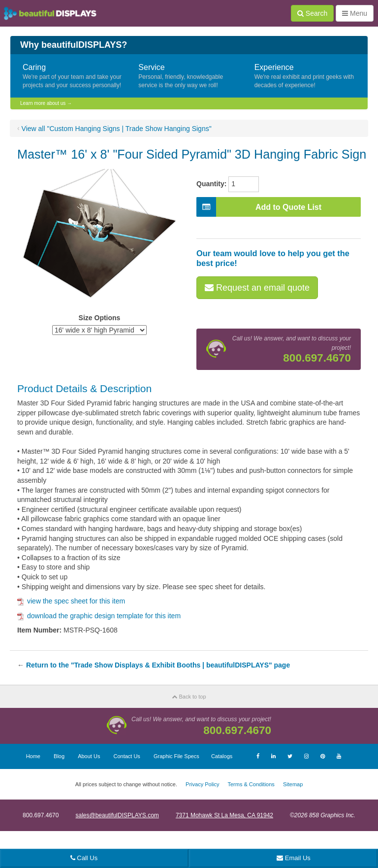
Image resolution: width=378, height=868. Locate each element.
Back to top (189, 697)
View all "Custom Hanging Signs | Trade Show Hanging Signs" (117, 129)
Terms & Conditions (251, 784)
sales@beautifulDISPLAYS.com (117, 815)
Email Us (294, 858)
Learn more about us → (46, 103)
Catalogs (222, 756)
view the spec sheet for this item (71, 601)
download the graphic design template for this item (99, 616)
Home (33, 756)
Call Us (84, 858)
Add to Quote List (259, 207)
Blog (59, 756)
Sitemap (293, 784)
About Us (89, 756)
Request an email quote (257, 288)
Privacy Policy (202, 784)
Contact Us (126, 756)
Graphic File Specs (176, 756)
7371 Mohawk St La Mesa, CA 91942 (224, 815)
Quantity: (211, 184)
